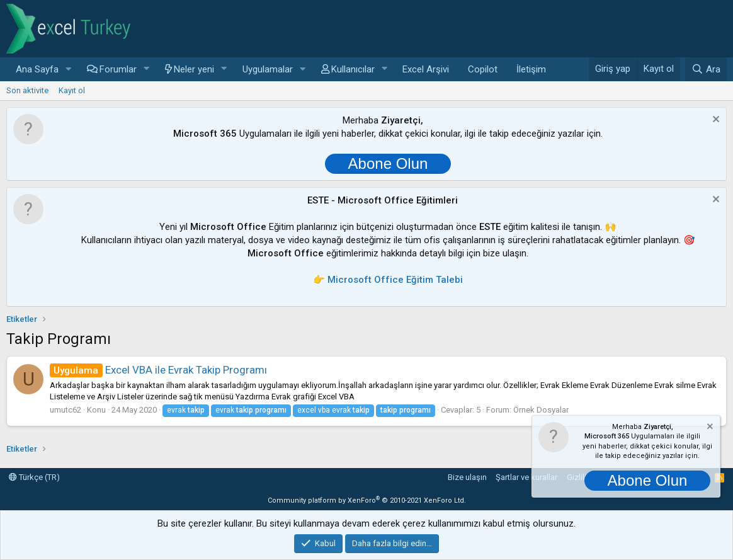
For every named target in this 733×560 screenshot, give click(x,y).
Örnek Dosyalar (541, 410)
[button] (69, 70)
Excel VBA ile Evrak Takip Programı (158, 370)
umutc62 (65, 410)
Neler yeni (194, 69)
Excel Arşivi (426, 69)
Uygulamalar (268, 69)
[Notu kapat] (714, 121)
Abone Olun (388, 163)
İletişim (531, 69)
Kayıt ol (72, 90)
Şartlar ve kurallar (526, 477)
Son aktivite (27, 90)
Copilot (483, 69)
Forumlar (118, 69)
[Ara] (706, 69)
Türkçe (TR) (34, 477)
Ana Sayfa (37, 69)
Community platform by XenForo (367, 500)
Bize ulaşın (467, 477)
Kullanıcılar (353, 69)
